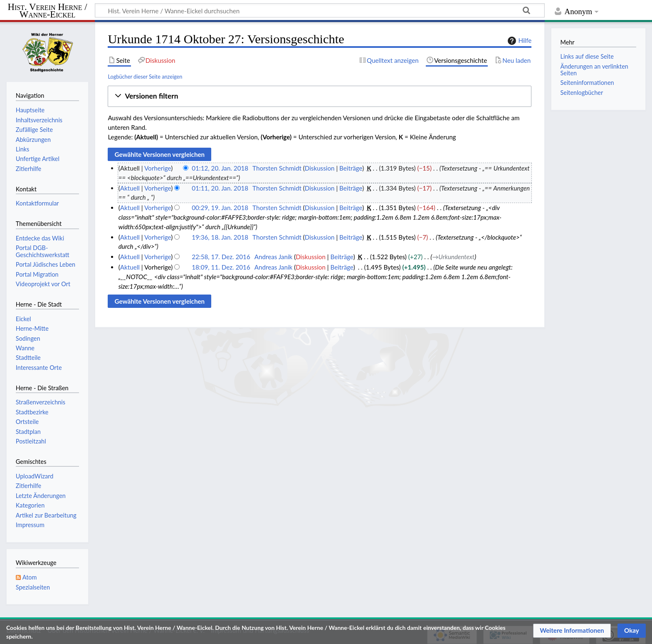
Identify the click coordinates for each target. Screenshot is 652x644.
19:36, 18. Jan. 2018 (220, 237)
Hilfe (519, 41)
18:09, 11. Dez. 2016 (221, 267)
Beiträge (351, 168)
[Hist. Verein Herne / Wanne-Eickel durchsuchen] (320, 10)
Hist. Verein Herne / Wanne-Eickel (48, 11)
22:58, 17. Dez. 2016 (221, 257)
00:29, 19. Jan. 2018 (220, 208)
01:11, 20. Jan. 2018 (220, 188)
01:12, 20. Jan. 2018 (220, 168)
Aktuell (130, 188)
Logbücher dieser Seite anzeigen (145, 77)
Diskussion (320, 168)
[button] (320, 96)
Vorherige (158, 168)
